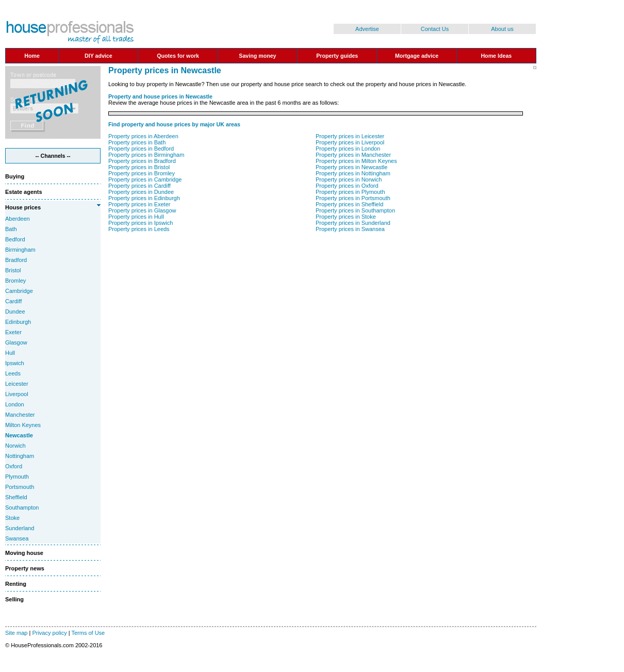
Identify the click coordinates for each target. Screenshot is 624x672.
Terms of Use (88, 633)
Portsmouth (20, 487)
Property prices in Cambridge (145, 179)
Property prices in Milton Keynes (356, 161)
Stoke (12, 518)
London (15, 404)
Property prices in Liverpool (350, 142)
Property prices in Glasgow (142, 210)
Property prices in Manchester (353, 155)
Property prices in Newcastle (351, 167)
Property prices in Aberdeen (143, 136)
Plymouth (17, 477)
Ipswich (15, 363)
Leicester (17, 384)
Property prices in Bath (137, 142)
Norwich (15, 446)
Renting (16, 584)
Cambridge (19, 291)
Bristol (13, 270)
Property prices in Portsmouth (353, 198)
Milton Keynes (23, 425)
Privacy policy (49, 633)
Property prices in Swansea (350, 229)
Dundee (15, 312)
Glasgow (16, 342)
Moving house (24, 553)
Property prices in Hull (136, 217)
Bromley (15, 281)
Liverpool (17, 394)
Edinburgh (18, 322)
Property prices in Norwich (349, 179)
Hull (10, 353)
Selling (14, 599)
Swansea (17, 538)
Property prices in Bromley (142, 173)
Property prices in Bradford (142, 161)
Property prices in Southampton (355, 210)
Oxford (14, 466)
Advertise (367, 29)
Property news (25, 568)
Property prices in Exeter (139, 204)
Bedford (15, 239)
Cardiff (13, 301)
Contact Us (435, 29)
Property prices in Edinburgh (144, 198)
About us (502, 29)
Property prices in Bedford (141, 149)
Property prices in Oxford (347, 186)
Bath (11, 229)
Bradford (16, 260)
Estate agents (24, 192)
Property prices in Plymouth (350, 192)
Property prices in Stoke (346, 217)
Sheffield (16, 497)
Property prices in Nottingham (353, 173)
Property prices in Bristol (139, 167)
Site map (16, 633)
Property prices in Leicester (350, 136)
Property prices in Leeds (139, 229)
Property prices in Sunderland (353, 223)
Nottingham (20, 456)
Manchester (20, 415)
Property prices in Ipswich (141, 223)
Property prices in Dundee (141, 192)
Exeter (13, 332)
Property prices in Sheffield (349, 204)
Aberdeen (18, 219)
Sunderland (20, 528)
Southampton (22, 507)
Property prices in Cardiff (139, 186)
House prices (23, 207)
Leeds (13, 373)
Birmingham (20, 250)
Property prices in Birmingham (146, 155)
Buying (15, 176)
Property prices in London (348, 149)
